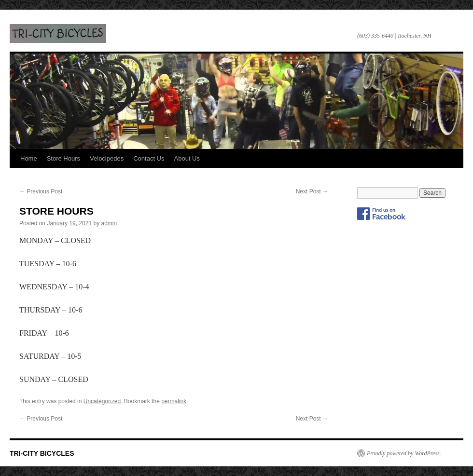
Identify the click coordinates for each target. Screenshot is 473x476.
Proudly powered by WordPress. (404, 453)
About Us (187, 158)
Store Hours (63, 158)
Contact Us (149, 158)
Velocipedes (107, 158)
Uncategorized (102, 401)
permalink (174, 401)
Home (29, 158)
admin (109, 223)
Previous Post (41, 191)
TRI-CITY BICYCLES (58, 34)
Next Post (312, 191)
